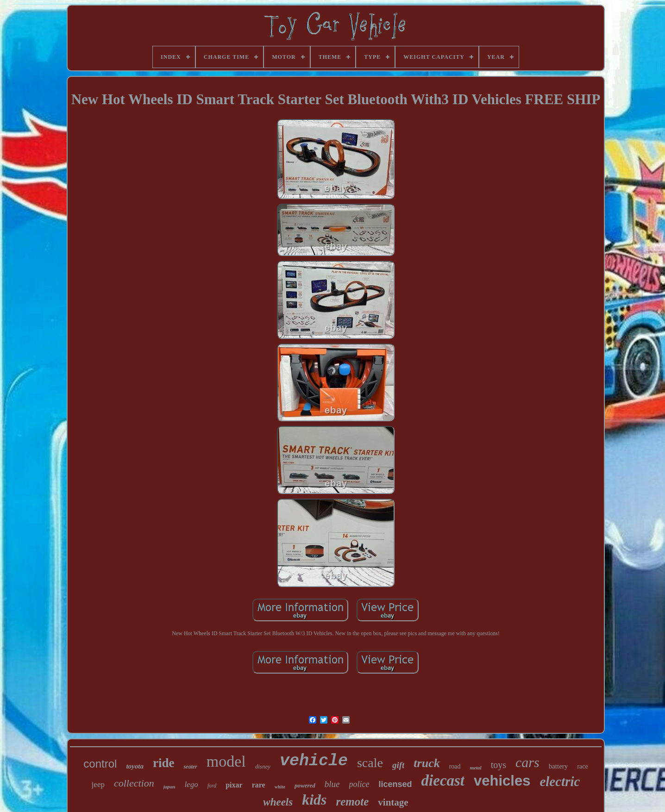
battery (558, 766)
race (582, 766)
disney (263, 766)
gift (398, 765)
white (280, 787)
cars (527, 762)
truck (427, 763)
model (226, 761)
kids (314, 800)
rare (259, 785)
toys (499, 765)
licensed (395, 784)
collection (134, 783)
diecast (443, 781)
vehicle (314, 761)
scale (370, 763)
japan (169, 787)
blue (332, 784)
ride (164, 763)
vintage (393, 802)
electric (560, 781)
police (359, 784)
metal (476, 768)
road (455, 766)
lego (191, 784)
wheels (278, 802)
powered (305, 785)
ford (212, 786)
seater (190, 767)
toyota (135, 766)
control (100, 764)
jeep (98, 784)
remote (353, 802)
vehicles (502, 781)
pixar (234, 785)
